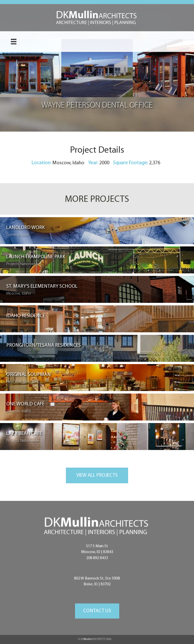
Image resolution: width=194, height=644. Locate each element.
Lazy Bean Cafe (24, 434)
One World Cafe (25, 404)
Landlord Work (26, 228)
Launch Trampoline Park (36, 257)
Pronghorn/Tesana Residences (44, 345)
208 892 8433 (97, 558)
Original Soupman (29, 375)
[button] (97, 611)
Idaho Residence (26, 316)
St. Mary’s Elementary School (42, 286)
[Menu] (14, 42)
